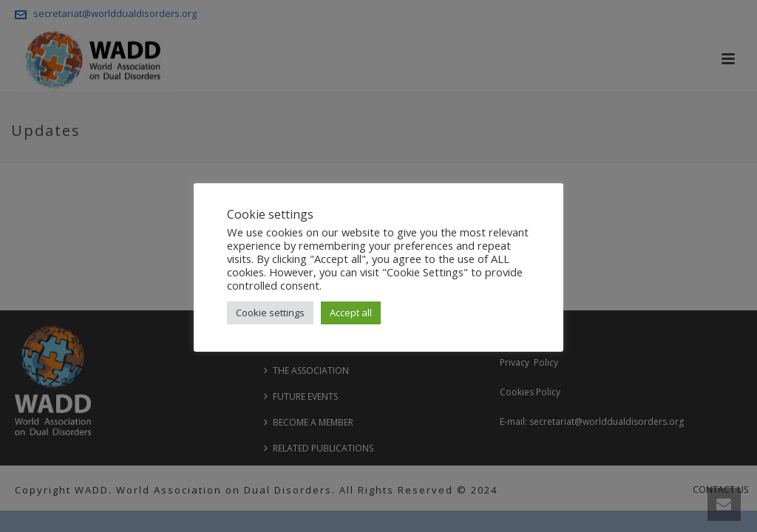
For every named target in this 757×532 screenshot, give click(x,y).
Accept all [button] (351, 313)
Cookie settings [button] (270, 313)
